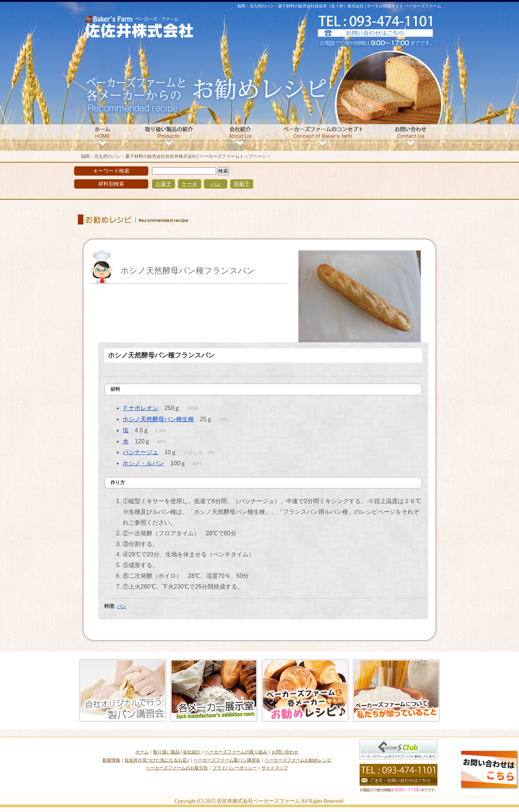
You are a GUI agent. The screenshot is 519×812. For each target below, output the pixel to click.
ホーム (142, 752)
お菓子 (163, 184)
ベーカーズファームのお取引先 (177, 768)
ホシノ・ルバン (143, 463)
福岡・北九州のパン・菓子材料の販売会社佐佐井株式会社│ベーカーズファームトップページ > (175, 156)
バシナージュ (141, 452)
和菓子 (242, 184)
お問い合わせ (285, 752)
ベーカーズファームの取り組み (236, 752)
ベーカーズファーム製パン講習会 (227, 760)
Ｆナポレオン (141, 408)
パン (216, 184)
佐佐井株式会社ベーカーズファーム (258, 801)
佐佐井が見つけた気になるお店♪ (157, 760)
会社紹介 (192, 752)
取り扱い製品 (166, 752)
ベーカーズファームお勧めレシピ (298, 760)
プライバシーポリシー (235, 768)
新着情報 (111, 760)
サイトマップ (275, 768)
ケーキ (189, 184)
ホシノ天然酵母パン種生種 (158, 419)
